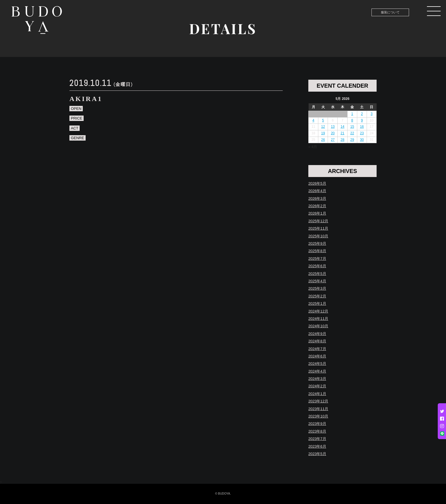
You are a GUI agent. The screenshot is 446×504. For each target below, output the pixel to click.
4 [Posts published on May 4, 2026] (313, 120)
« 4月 (313, 147)
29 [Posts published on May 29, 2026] (352, 140)
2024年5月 (317, 364)
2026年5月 (317, 183)
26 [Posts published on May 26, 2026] (323, 140)
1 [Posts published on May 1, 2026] (352, 114)
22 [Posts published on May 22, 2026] (352, 133)
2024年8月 (317, 341)
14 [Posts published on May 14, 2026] (342, 127)
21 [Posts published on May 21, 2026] (342, 133)
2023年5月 (317, 454)
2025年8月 (317, 251)
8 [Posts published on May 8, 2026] (352, 120)
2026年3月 (317, 198)
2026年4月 (317, 191)
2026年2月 (317, 206)
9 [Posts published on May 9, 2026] (362, 120)
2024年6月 (317, 356)
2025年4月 (317, 281)
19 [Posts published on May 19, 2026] (323, 133)
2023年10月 (318, 416)
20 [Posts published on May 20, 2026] (333, 133)
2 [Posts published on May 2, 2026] (362, 114)
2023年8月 (317, 431)
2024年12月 (318, 311)
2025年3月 (317, 288)
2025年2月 (317, 296)
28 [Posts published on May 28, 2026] (342, 140)
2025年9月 (317, 243)
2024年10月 (318, 326)
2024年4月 (317, 371)
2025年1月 (317, 304)
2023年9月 (317, 424)
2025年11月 (318, 228)
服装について (390, 12)
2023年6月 (317, 446)
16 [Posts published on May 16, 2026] (362, 127)
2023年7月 (317, 439)
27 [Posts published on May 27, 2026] (333, 140)
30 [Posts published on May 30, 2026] (362, 140)
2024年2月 (317, 386)
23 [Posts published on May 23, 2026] (362, 133)
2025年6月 (317, 266)
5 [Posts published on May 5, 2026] (323, 120)
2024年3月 (317, 379)
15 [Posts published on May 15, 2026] (352, 127)
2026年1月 (317, 213)
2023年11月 (318, 409)
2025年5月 (317, 274)
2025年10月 (318, 236)
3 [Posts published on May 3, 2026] (372, 114)
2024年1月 (317, 394)
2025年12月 (318, 221)
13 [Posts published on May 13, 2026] (333, 127)
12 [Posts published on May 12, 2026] (323, 127)
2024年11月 (318, 319)
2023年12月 (318, 401)
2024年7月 (317, 349)
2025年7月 (317, 259)
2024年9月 (317, 334)
